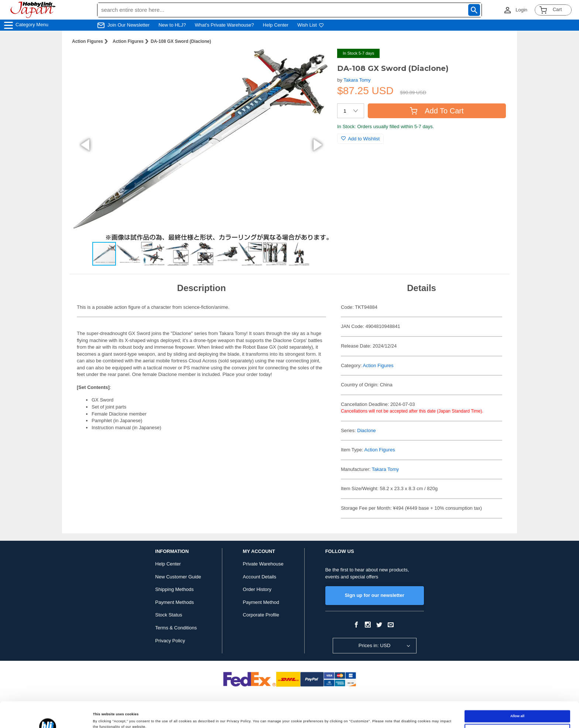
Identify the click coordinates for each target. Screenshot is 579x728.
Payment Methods (174, 602)
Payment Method (261, 602)
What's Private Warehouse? (225, 25)
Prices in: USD (375, 645)
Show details (104, 716)
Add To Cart (437, 111)
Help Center (276, 25)
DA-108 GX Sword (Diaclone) (181, 41)
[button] (316, 62)
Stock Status (169, 615)
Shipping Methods (174, 589)
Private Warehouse (263, 564)
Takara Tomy (357, 80)
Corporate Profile (261, 615)
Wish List (311, 25)
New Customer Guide (178, 577)
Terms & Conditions (176, 628)
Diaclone (366, 430)
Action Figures (88, 41)
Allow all (517, 692)
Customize (517, 706)
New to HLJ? (172, 25)
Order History (257, 589)
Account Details (260, 577)
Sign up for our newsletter (375, 595)
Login (521, 10)
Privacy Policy (170, 641)
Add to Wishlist (360, 139)
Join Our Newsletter (129, 25)
